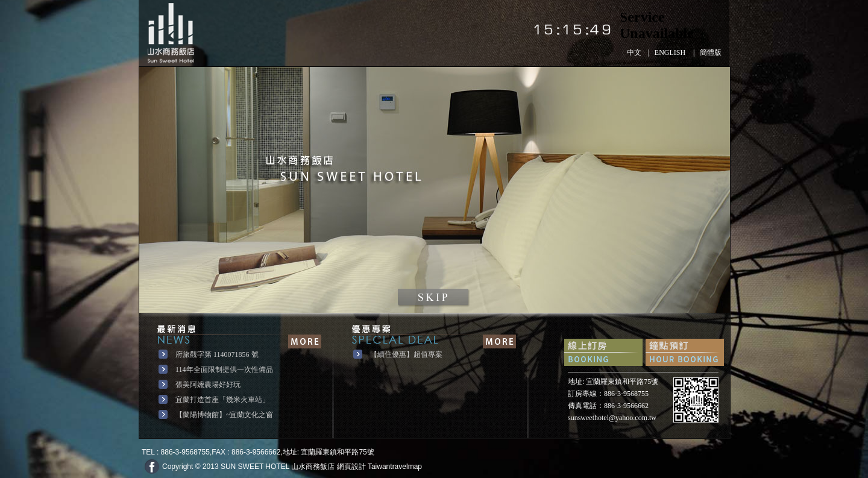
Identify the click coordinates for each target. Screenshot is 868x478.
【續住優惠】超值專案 (406, 354)
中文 (634, 52)
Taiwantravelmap (395, 467)
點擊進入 (435, 298)
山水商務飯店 (171, 33)
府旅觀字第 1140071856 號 (217, 354)
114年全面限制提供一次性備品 (224, 370)
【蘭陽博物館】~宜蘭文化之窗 (225, 415)
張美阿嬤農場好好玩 (208, 385)
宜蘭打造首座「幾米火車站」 (222, 400)
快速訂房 (603, 352)
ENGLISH (670, 52)
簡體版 (711, 52)
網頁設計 (351, 467)
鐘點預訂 (685, 352)
